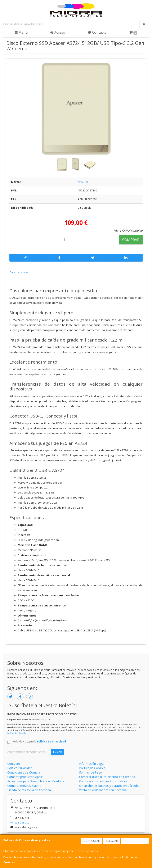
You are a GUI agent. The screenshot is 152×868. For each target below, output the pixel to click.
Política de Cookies (92, 768)
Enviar (57, 752)
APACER (83, 182)
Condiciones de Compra (24, 772)
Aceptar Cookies (135, 841)
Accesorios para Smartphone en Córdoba (36, 781)
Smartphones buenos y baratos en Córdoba (109, 786)
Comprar (131, 240)
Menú (21, 32)
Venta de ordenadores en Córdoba (103, 790)
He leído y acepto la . (40, 741)
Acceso (58, 32)
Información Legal (92, 764)
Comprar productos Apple (25, 777)
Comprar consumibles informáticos (103, 781)
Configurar (92, 841)
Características (19, 272)
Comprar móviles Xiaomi (24, 786)
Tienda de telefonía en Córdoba (29, 790)
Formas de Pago (91, 772)
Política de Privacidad (17, 733)
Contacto (97, 32)
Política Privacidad (20, 768)
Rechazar (111, 841)
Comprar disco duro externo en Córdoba (107, 777)
